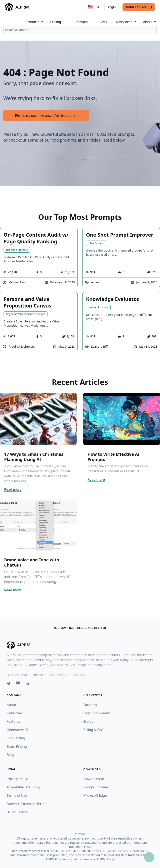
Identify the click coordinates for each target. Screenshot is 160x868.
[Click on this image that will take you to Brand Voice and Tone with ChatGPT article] (38, 525)
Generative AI (17, 730)
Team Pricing (17, 746)
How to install (94, 779)
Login (112, 7)
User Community (97, 713)
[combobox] (80, 30)
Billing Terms (17, 812)
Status (88, 721)
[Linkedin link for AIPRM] (28, 684)
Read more (13, 489)
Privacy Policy (17, 779)
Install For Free (139, 7)
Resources (126, 22)
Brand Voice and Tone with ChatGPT (32, 562)
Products (34, 22)
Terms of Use (17, 795)
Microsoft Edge (95, 795)
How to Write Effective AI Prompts (114, 457)
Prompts (81, 22)
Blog (10, 755)
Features (13, 721)
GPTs (103, 22)
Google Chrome (96, 787)
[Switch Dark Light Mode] (99, 7)
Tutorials (90, 705)
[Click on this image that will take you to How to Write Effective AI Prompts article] (122, 419)
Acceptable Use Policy (24, 787)
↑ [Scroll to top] (149, 857)
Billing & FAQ (93, 730)
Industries (15, 713)
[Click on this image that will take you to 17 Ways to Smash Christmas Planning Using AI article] (38, 419)
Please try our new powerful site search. (46, 116)
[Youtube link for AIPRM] (18, 684)
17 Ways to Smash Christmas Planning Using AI (34, 457)
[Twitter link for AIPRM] (9, 684)
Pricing (58, 22)
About (150, 22)
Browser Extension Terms (26, 804)
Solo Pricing (16, 738)
